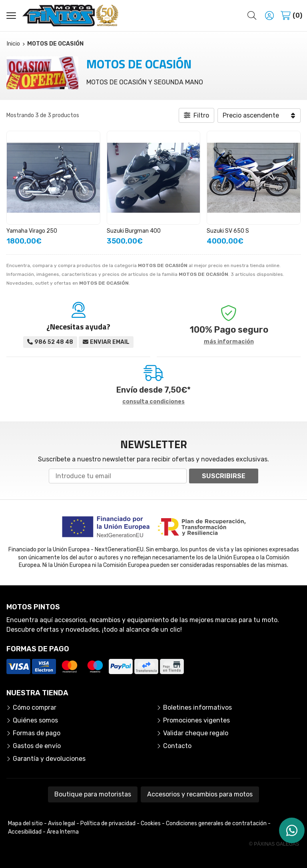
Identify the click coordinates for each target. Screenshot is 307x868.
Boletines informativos (197, 707)
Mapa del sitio (25, 823)
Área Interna (63, 832)
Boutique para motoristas (93, 794)
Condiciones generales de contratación (216, 823)
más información (229, 342)
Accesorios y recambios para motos (200, 794)
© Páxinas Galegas (274, 844)
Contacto (177, 746)
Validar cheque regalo (196, 733)
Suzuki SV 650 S (228, 231)
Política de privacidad (108, 823)
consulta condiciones (153, 402)
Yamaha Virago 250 (32, 231)
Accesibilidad (25, 832)
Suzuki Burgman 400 (134, 231)
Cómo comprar (35, 707)
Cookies (151, 823)
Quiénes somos (35, 720)
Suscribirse (224, 476)
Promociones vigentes (196, 720)
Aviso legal (62, 823)
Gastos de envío (37, 746)
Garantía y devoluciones (49, 759)
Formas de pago (37, 733)
